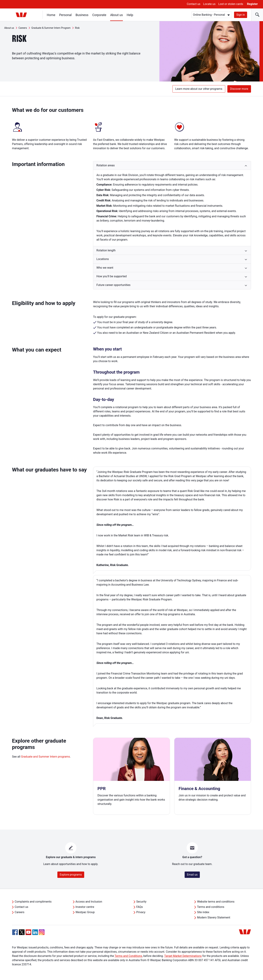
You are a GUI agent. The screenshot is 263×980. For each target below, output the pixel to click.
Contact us (194, 4)
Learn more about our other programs (199, 89)
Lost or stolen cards (231, 4)
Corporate (99, 15)
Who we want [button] (105, 268)
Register (252, 4)
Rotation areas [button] (105, 165)
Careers (23, 28)
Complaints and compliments (33, 902)
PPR (101, 789)
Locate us (209, 4)
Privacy (141, 912)
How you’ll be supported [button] (111, 276)
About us (116, 15)
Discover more (239, 89)
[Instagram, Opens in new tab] (42, 934)
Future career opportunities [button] (113, 285)
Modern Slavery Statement (214, 917)
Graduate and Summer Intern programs (45, 757)
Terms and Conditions (128, 956)
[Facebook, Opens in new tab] (15, 932)
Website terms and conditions (216, 902)
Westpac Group (85, 912)
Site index (203, 912)
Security (141, 902)
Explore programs (71, 875)
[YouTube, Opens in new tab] (28, 932)
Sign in (241, 15)
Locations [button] (103, 259)
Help (130, 15)
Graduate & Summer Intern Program (51, 28)
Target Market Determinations (183, 956)
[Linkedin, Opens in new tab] (35, 932)
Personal (65, 15)
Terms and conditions (211, 907)
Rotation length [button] (106, 250)
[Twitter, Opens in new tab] (22, 932)
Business (82, 15)
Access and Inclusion (89, 902)
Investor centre (85, 907)
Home (51, 15)
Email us (192, 875)
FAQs (140, 907)
